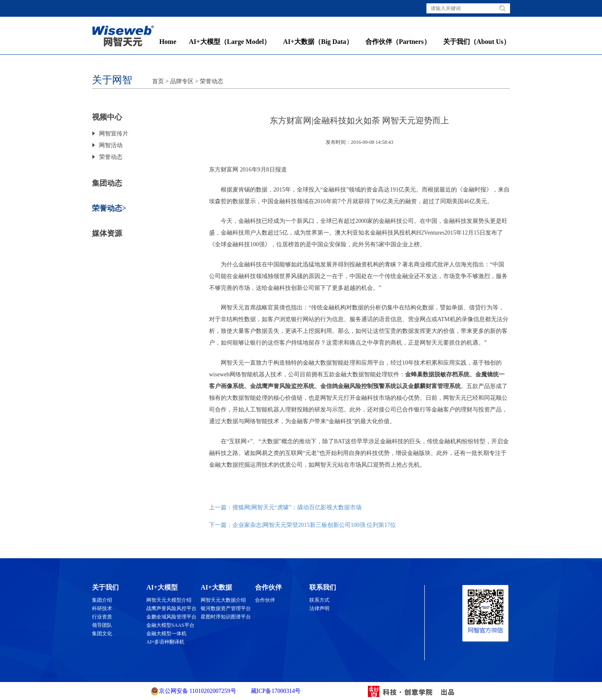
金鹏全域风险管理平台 (171, 617)
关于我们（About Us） (477, 42)
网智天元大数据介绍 (223, 600)
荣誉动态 (212, 81)
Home (168, 42)
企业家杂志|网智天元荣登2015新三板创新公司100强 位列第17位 (314, 525)
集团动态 (107, 183)
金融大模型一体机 (166, 634)
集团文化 (102, 634)
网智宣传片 (114, 134)
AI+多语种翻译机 (165, 642)
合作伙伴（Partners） (398, 42)
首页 (158, 81)
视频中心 (107, 117)
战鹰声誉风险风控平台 (171, 608)
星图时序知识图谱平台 (226, 617)
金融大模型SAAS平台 (170, 625)
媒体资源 (107, 233)
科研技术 (102, 608)
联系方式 (319, 600)
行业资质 (102, 617)
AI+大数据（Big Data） (318, 42)
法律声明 (319, 608)
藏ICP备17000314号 (275, 691)
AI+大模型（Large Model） (230, 42)
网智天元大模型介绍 (169, 600)
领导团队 (102, 625)
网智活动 (111, 145)
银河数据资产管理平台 (226, 608)
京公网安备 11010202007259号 (193, 691)
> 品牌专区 (179, 81)
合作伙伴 (265, 600)
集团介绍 (102, 600)
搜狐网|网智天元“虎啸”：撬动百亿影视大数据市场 (297, 507)
